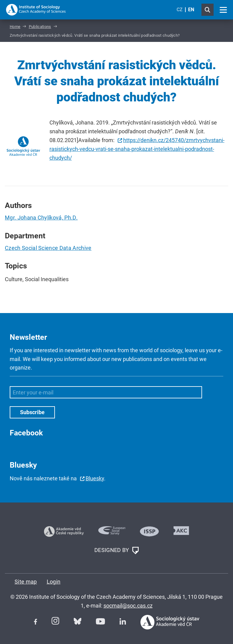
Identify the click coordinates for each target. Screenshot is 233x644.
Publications (40, 27)
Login (54, 582)
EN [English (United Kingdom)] (191, 10)
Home (15, 27)
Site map (26, 582)
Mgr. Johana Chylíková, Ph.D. (41, 218)
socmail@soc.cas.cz (128, 606)
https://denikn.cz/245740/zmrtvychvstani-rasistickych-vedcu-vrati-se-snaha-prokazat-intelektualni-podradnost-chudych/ (137, 149)
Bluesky (95, 478)
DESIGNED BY (116, 550)
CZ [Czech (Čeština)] (180, 10)
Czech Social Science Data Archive (48, 248)
